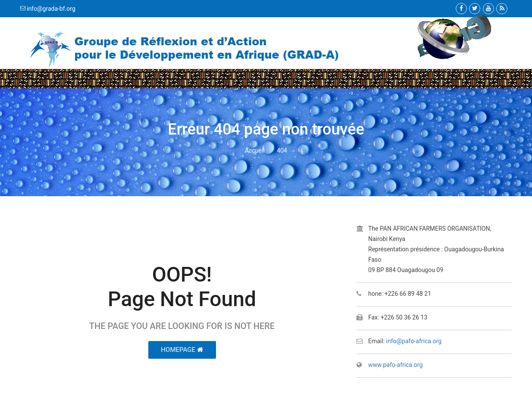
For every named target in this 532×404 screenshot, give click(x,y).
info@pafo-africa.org (414, 341)
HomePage (182, 350)
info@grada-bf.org (51, 9)
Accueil (255, 150)
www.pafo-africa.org (395, 365)
